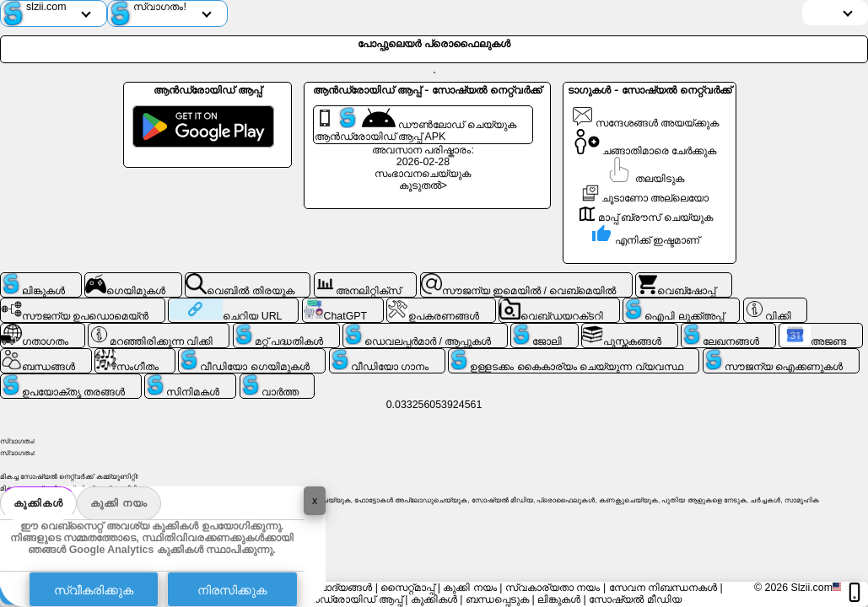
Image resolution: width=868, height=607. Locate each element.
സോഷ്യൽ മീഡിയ (635, 599)
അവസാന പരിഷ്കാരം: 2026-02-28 (423, 156)
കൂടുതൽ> (423, 185)
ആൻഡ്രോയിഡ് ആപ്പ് (348, 599)
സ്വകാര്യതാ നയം (553, 588)
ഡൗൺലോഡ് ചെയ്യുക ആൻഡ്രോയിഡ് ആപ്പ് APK (415, 125)
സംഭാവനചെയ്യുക (423, 174)
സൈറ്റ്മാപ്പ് (407, 588)
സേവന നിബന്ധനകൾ (663, 588)
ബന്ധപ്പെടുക (497, 599)
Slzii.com (811, 588)
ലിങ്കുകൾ (559, 599)
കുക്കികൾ (38, 503)
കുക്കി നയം (119, 503)
